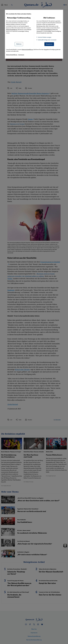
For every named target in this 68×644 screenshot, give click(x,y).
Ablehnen (19, 44)
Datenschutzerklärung (12, 29)
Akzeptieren (49, 44)
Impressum (21, 55)
